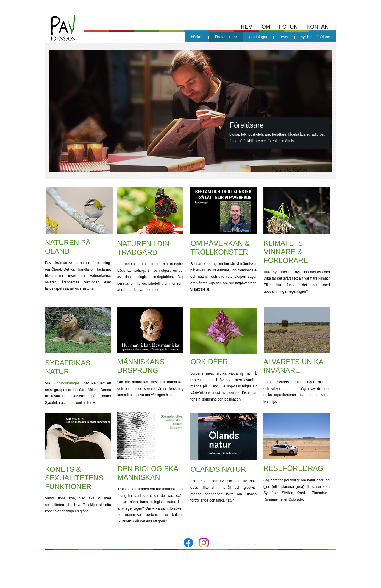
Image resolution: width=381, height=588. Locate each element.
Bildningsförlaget (66, 383)
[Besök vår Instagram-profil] (204, 543)
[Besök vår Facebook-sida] (188, 543)
